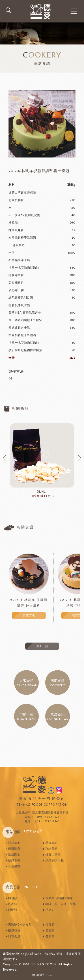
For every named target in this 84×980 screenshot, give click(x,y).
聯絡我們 (52, 849)
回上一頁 (42, 646)
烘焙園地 (14, 855)
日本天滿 (14, 937)
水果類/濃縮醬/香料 (59, 898)
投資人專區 (53, 855)
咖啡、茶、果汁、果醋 (61, 904)
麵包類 (13, 898)
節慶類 (50, 931)
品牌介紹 (52, 843)
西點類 (13, 910)
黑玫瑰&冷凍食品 (20, 925)
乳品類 (13, 904)
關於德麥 (14, 843)
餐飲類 (50, 937)
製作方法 (29, 615)
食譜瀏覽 (14, 866)
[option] (42, 461)
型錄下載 (14, 861)
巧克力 (50, 910)
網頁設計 (38, 975)
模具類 (50, 925)
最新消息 (14, 849)
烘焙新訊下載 (55, 861)
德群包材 (14, 931)
